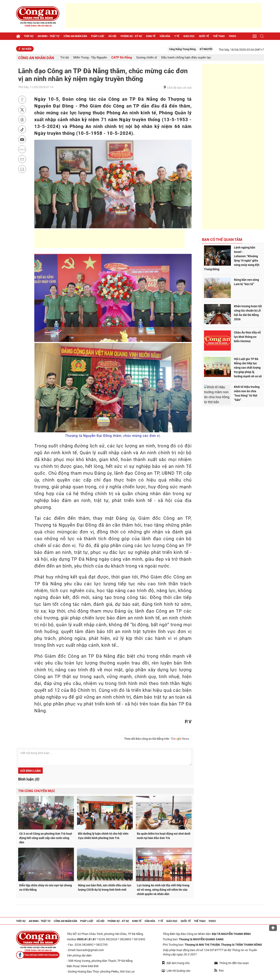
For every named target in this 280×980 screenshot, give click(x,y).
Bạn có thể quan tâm (222, 240)
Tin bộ (65, 58)
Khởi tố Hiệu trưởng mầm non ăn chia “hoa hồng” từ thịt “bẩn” (247, 393)
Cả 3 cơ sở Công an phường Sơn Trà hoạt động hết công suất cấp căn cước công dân (46, 838)
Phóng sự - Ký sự (131, 36)
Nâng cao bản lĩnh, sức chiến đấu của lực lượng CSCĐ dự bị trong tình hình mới (105, 887)
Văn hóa (165, 36)
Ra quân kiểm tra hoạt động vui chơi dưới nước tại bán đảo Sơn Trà (164, 836)
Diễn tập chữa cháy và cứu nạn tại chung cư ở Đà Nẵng (46, 887)
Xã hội (112, 36)
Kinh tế (151, 36)
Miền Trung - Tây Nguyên (90, 58)
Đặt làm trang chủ (176, 963)
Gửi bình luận (30, 771)
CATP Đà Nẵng (122, 58)
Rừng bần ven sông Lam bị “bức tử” (246, 282)
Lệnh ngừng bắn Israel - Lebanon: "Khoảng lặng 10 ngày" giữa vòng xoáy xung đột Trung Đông (232, 258)
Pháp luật (98, 36)
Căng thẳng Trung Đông (190, 49)
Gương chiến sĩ (147, 58)
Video (232, 36)
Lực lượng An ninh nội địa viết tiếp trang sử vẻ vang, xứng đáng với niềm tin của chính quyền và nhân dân (163, 890)
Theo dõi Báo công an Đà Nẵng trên (157, 739)
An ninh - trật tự (49, 36)
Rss (219, 970)
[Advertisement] (164, 16)
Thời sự (29, 36)
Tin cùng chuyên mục (37, 791)
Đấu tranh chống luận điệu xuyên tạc (186, 58)
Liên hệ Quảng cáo (176, 971)
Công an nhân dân (75, 36)
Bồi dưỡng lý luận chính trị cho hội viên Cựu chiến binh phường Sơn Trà (103, 836)
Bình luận (29, 779)
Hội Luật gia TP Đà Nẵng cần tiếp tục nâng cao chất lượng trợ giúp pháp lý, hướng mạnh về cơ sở (248, 368)
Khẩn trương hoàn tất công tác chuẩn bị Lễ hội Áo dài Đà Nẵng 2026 (248, 313)
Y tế (177, 36)
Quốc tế (204, 36)
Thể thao (219, 36)
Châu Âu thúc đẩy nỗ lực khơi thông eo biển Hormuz (247, 337)
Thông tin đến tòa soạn (232, 963)
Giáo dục (189, 36)
